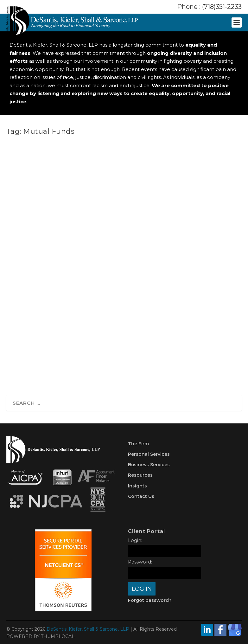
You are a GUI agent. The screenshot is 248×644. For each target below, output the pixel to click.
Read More (147, 364)
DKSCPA (148, 257)
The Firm (138, 444)
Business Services (149, 465)
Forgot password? (150, 600)
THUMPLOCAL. (58, 636)
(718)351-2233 (222, 7)
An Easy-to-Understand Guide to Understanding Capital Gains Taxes (154, 216)
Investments (158, 264)
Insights (137, 486)
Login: (135, 540)
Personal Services (149, 454)
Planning (143, 270)
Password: (140, 562)
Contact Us (141, 496)
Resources (140, 475)
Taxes (158, 270)
